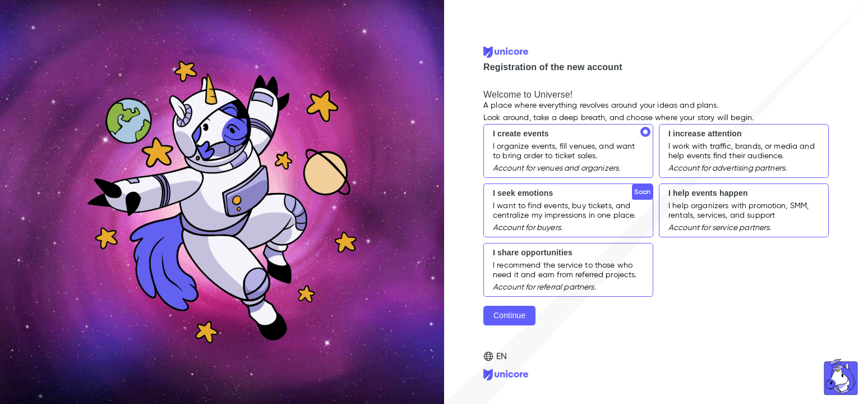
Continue (509, 315)
